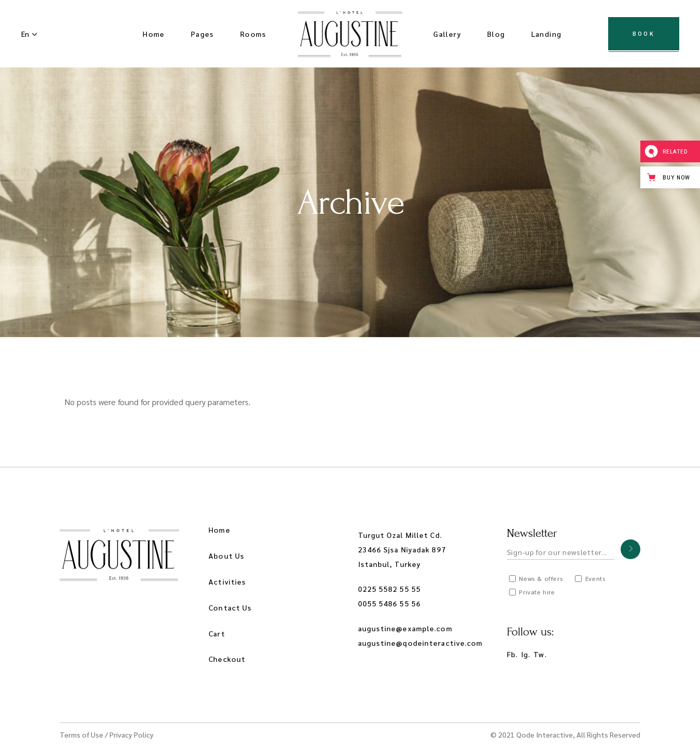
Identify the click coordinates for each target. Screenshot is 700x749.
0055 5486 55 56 (390, 603)
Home (219, 530)
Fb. (512, 654)
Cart (217, 633)
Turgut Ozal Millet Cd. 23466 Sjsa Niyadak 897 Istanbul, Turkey (402, 549)
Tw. (540, 654)
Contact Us (230, 607)
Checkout (227, 659)
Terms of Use (81, 734)
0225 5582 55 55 (390, 589)
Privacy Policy (132, 734)
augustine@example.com (405, 628)
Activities (227, 581)
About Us (227, 556)
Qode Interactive (545, 734)
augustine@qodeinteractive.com (421, 643)
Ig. (526, 654)
